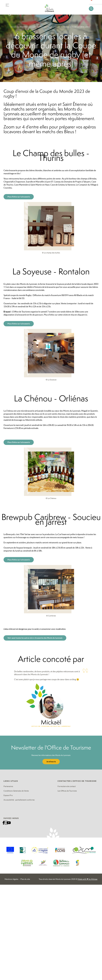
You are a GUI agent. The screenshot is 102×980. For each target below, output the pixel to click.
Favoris (93, 3)
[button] (7, 5)
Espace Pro (8, 795)
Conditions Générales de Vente (16, 791)
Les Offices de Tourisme (67, 791)
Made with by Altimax (88, 879)
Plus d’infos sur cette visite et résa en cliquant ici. (66, 315)
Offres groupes (21, 9)
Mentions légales (11, 879)
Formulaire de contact (67, 786)
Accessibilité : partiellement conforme (19, 800)
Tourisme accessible (22, 14)
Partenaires (8, 786)
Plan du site (25, 879)
